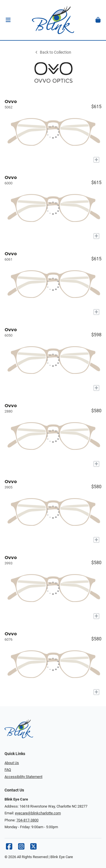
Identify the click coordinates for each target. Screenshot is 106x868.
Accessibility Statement (23, 777)
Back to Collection (53, 52)
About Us (12, 763)
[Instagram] (21, 848)
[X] (33, 848)
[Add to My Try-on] (96, 160)
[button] (8, 20)
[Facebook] (9, 848)
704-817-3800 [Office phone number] (27, 820)
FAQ (8, 770)
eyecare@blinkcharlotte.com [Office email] (38, 813)
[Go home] (53, 20)
